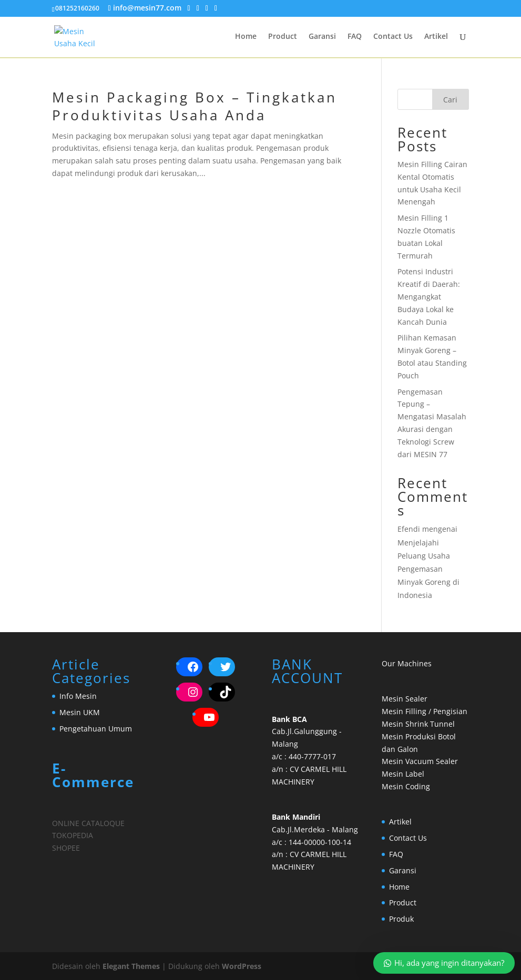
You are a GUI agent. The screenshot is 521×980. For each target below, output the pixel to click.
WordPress (242, 966)
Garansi (322, 37)
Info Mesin (78, 696)
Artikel (436, 37)
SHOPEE (66, 848)
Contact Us (393, 37)
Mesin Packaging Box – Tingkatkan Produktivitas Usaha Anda (195, 106)
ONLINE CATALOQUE (88, 823)
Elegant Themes (131, 966)
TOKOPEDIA (73, 835)
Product (283, 37)
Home (246, 37)
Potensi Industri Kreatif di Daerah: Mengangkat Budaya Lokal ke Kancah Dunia (429, 296)
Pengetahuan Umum (96, 729)
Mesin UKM (80, 712)
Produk (401, 919)
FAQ (355, 37)
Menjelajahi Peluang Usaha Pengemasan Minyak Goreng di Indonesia (428, 569)
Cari (450, 100)
